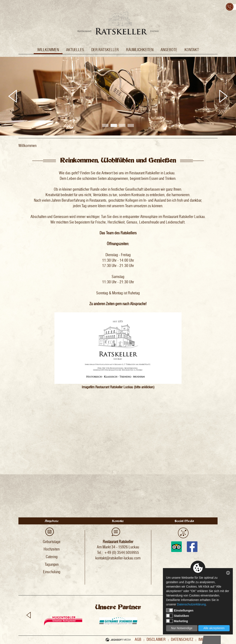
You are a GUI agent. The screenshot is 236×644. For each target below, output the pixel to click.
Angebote (169, 50)
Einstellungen (180, 610)
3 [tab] (122, 125)
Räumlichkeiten (140, 50)
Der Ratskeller (105, 50)
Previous (13, 96)
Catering (52, 557)
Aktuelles (75, 50)
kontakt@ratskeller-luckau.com (118, 558)
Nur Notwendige (182, 628)
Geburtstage (52, 542)
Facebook (192, 547)
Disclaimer (156, 640)
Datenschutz (182, 640)
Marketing (177, 621)
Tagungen (52, 564)
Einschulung (52, 572)
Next (223, 96)
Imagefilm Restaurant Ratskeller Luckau (107, 387)
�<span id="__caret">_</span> (118, 454)
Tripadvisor (176, 547)
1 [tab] (105, 125)
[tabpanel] (118, 96)
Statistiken (178, 616)
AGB (138, 640)
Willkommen (48, 50)
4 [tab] (131, 125)
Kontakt (192, 50)
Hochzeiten (52, 549)
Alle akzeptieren (214, 628)
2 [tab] (114, 125)
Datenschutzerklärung (191, 604)
